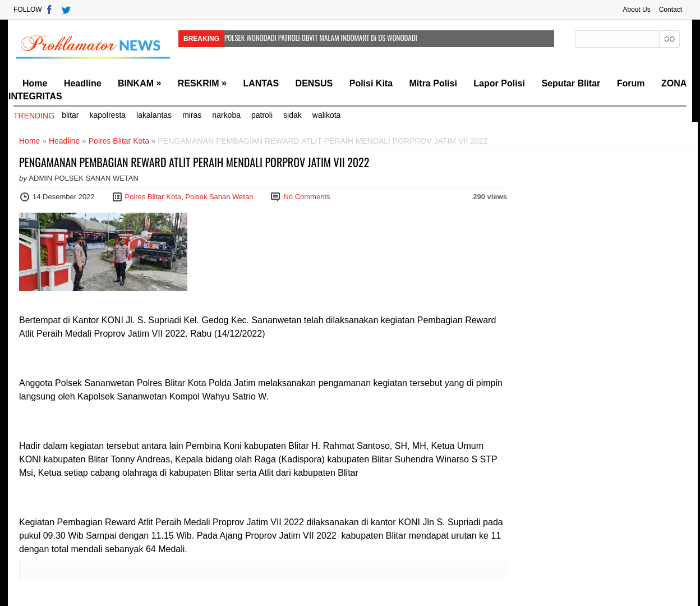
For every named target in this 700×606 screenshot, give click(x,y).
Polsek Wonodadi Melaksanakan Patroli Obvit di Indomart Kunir (307, 50)
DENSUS (314, 83)
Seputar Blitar (571, 83)
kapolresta (107, 115)
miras (192, 115)
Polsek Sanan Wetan (219, 197)
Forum (631, 83)
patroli (262, 115)
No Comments (307, 197)
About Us (636, 10)
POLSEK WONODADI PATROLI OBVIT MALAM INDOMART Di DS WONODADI (321, 38)
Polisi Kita (371, 83)
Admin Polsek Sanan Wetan (84, 178)
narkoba (226, 115)
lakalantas (154, 115)
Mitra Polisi (433, 83)
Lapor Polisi (499, 83)
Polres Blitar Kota (119, 141)
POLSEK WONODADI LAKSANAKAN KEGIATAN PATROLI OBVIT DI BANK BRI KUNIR (301, 63)
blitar (70, 115)
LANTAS (261, 83)
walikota (327, 115)
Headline (83, 83)
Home (35, 83)
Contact (671, 10)
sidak (293, 115)
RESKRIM (199, 83)
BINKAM (136, 83)
